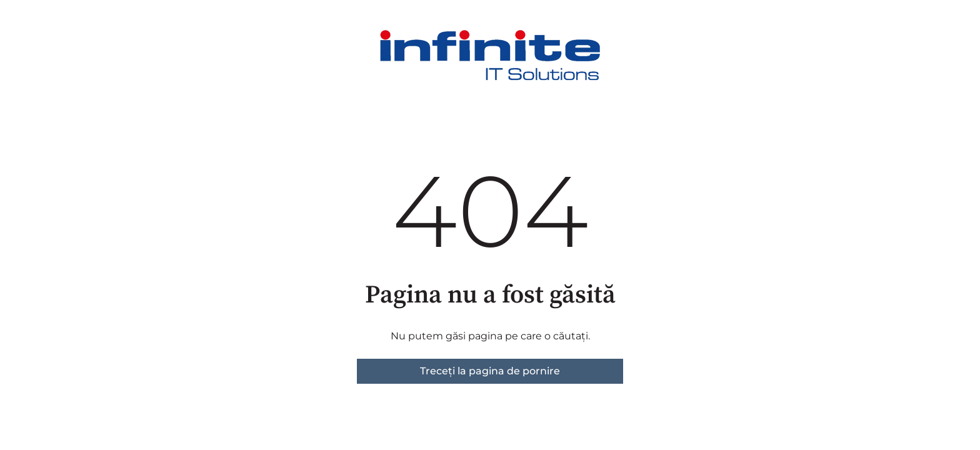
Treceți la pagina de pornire (490, 371)
